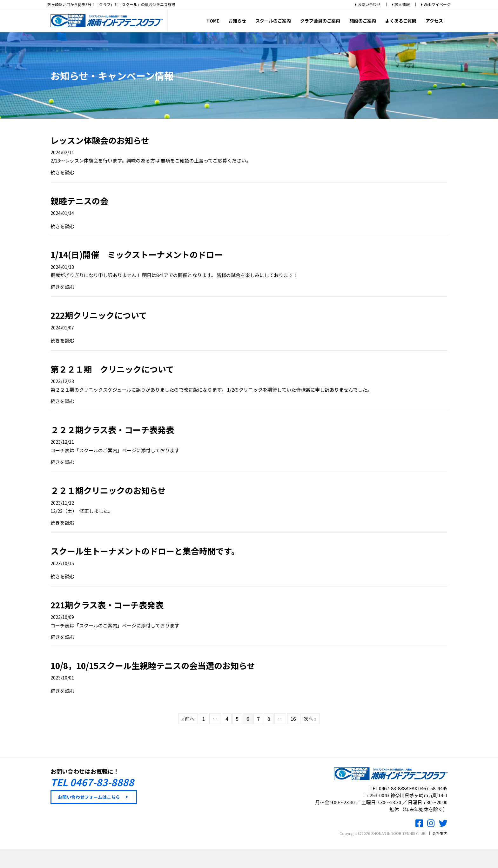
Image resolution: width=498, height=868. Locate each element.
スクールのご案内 (273, 20)
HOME (213, 20)
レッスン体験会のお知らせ (100, 140)
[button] (94, 797)
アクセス (434, 20)
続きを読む (62, 172)
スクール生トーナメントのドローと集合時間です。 (145, 551)
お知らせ (237, 20)
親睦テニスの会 (79, 201)
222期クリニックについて (99, 315)
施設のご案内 (363, 20)
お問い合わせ (368, 4)
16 (293, 719)
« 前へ (188, 719)
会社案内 (440, 834)
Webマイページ (436, 4)
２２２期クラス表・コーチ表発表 (112, 430)
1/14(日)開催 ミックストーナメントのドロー (137, 255)
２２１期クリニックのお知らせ (108, 490)
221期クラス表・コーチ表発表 (107, 605)
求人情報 (401, 4)
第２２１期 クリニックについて (112, 369)
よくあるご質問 (401, 20)
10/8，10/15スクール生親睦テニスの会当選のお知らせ (153, 665)
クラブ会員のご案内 (320, 20)
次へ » (310, 719)
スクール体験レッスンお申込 (249, 858)
